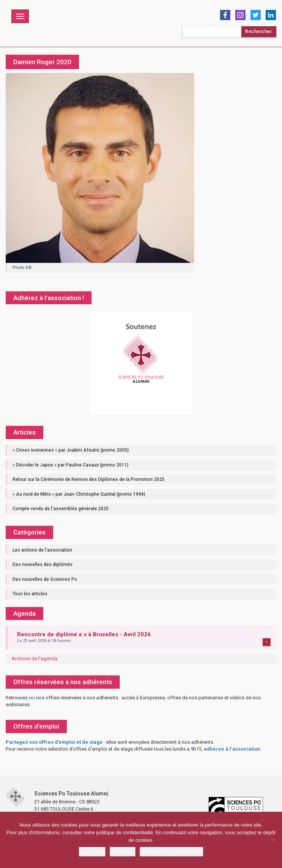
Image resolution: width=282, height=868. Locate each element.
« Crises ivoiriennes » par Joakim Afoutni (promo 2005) (71, 450)
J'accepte (92, 851)
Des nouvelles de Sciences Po (45, 579)
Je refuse (123, 851)
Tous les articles (30, 594)
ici (32, 698)
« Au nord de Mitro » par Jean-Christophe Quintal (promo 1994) (79, 494)
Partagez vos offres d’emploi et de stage (54, 742)
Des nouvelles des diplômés (43, 564)
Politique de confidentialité (171, 851)
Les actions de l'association (42, 550)
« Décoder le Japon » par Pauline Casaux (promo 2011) (70, 465)
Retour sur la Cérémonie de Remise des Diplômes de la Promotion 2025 (89, 479)
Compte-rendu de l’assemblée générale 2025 (61, 509)
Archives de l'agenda (34, 659)
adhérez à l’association (232, 749)
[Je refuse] (272, 840)
